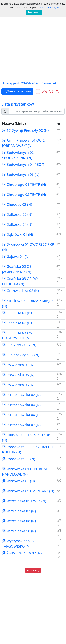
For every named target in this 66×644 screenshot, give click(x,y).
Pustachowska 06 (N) (21, 415)
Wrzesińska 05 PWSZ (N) (24, 501)
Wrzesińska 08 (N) (19, 521)
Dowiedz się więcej (48, 8)
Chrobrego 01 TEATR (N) (24, 184)
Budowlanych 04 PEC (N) (24, 164)
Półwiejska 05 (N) (18, 385)
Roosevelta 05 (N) (19, 459)
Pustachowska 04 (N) (21, 405)
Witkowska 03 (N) (18, 481)
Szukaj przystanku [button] (17, 91)
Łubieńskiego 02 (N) (21, 355)
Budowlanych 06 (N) (21, 175)
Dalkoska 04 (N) (17, 224)
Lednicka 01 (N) (17, 313)
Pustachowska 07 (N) (21, 425)
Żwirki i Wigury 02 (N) (22, 553)
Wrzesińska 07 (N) (19, 511)
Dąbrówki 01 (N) (18, 234)
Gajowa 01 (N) (16, 257)
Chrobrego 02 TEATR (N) (24, 194)
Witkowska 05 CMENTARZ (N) (28, 491)
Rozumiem (34, 12)
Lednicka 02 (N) (17, 323)
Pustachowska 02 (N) (21, 395)
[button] (47, 91)
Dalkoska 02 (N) (17, 214)
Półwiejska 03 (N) (18, 375)
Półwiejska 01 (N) (18, 365)
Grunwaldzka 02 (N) (21, 291)
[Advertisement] (33, 46)
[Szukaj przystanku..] (37, 111)
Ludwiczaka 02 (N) (19, 345)
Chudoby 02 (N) (17, 204)
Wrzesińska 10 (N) (19, 531)
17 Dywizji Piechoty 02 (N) (25, 130)
